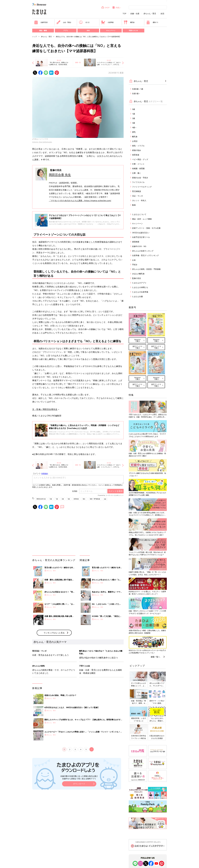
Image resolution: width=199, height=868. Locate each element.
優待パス (152, 22)
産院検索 (136, 242)
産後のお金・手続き (140, 178)
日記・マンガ (137, 196)
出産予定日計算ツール (141, 237)
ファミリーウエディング (142, 187)
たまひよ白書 (137, 296)
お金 (134, 260)
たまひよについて (139, 214)
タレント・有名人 (139, 200)
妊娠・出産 (135, 14)
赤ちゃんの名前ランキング (143, 251)
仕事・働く (137, 173)
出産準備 (107, 22)
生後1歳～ (136, 93)
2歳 (63, 499)
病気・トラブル (138, 146)
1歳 (57, 499)
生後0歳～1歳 (138, 89)
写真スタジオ (133, 30)
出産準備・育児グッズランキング (145, 255)
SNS (88, 30)
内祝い (117, 8)
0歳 (51, 499)
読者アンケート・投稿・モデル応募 (146, 228)
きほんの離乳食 (138, 274)
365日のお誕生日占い (141, 233)
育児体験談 (137, 191)
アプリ (66, 30)
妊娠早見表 (41, 22)
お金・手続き (64, 22)
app (105, 499)
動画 (134, 205)
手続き (135, 265)
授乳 (134, 132)
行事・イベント (138, 164)
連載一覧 (78, 62)
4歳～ (84, 499)
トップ (35, 37)
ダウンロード (79, 784)
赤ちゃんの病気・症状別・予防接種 (146, 269)
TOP (124, 14)
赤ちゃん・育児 (150, 14)
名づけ (84, 22)
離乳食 (129, 22)
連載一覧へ (155, 657)
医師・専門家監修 (95, 499)
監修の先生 (137, 278)
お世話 (135, 141)
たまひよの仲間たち (140, 287)
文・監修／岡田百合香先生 (45, 409)
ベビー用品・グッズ (140, 159)
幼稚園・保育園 (138, 168)
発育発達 (76, 499)
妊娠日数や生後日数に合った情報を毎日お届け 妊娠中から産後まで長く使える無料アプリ (79, 777)
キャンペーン (111, 30)
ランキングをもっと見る (54, 633)
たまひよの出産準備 (140, 292)
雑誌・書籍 (43, 30)
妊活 (162, 14)
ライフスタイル (138, 182)
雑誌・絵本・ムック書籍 (142, 219)
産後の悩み (137, 150)
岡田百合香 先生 (60, 175)
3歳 (69, 499)
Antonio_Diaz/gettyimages (42, 142)
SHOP (105, 8)
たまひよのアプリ (139, 283)
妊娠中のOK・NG (139, 246)
